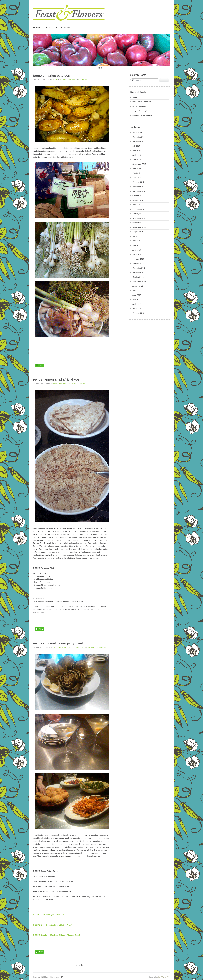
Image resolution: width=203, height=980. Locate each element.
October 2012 (138, 277)
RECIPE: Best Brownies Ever (53, 925)
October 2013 (138, 223)
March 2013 (137, 254)
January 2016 (138, 160)
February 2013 (138, 259)
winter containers (139, 106)
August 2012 (138, 286)
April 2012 (137, 304)
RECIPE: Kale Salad (49, 915)
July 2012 (136, 291)
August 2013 (138, 232)
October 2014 (138, 196)
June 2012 (137, 295)
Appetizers (62, 647)
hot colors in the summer (142, 115)
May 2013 (136, 245)
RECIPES (63, 80)
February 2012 (138, 313)
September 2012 (139, 281)
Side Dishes (72, 80)
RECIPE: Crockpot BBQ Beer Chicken (56, 935)
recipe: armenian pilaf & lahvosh (57, 379)
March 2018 (137, 132)
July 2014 (136, 205)
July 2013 (136, 236)
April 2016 (137, 155)
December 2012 (139, 268)
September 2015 (139, 164)
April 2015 (137, 178)
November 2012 (139, 272)
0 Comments (82, 80)
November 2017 (139, 141)
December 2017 (139, 137)
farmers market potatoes (51, 76)
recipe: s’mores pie (140, 111)
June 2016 (137, 151)
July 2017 (136, 146)
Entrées (70, 647)
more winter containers (142, 102)
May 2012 (136, 300)
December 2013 (139, 218)
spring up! (136, 97)
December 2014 (139, 187)
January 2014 (138, 214)
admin (55, 80)
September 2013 (139, 227)
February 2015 (138, 182)
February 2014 (138, 209)
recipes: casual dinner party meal (58, 643)
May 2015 (136, 173)
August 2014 (138, 200)
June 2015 (137, 169)
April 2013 (137, 250)
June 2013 (137, 241)
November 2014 (139, 191)
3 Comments (82, 383)
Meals (76, 647)
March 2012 (137, 309)
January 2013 (138, 263)
